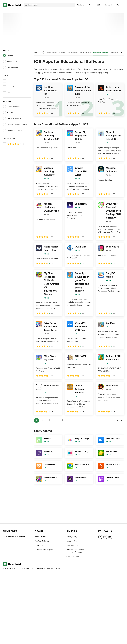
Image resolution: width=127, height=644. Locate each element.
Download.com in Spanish (45, 550)
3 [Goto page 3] (49, 420)
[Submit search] (26, 5)
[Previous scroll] (43, 52)
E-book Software (11, 106)
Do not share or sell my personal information (75, 551)
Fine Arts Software (12, 118)
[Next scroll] (121, 52)
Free (7, 81)
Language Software (12, 130)
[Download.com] (12, 5)
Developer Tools (86, 52)
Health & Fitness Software (15, 124)
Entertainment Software (118, 52)
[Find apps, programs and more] (49, 5)
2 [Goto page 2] (43, 420)
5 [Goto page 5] (62, 420)
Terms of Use (72, 541)
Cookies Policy (72, 545)
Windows (80, 5)
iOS (99, 5)
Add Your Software (42, 541)
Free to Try (9, 87)
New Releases (10, 67)
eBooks (8, 112)
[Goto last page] (119, 420)
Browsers (62, 52)
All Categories (52, 52)
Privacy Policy (72, 537)
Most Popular (10, 61)
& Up (14, 144)
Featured (8, 55)
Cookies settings (73, 557)
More (119, 5)
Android (108, 5)
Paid (7, 93)
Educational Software (100, 53)
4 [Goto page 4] (56, 420)
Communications (73, 52)
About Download (41, 537)
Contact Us (39, 545)
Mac (91, 5)
